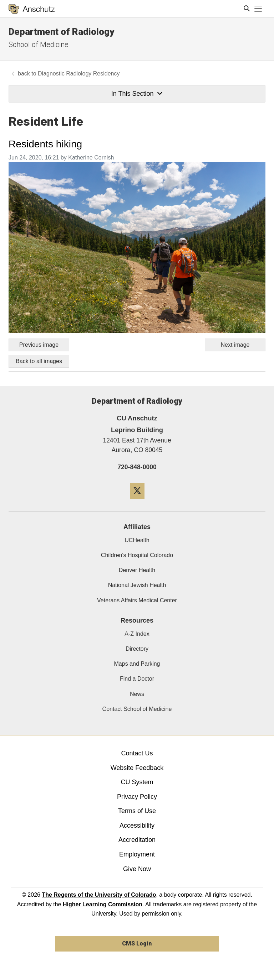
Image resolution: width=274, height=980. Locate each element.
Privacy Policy (137, 797)
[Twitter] (137, 501)
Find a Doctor (137, 679)
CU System (137, 782)
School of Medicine (39, 44)
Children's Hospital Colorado (137, 555)
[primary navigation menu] (258, 9)
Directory (137, 649)
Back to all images (39, 361)
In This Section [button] (137, 94)
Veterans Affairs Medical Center (137, 600)
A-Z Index (137, 634)
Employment (137, 854)
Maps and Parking (137, 664)
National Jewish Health (137, 585)
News (137, 694)
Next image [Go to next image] (235, 345)
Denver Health (137, 570)
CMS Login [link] (137, 944)
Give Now (137, 869)
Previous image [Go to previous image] (39, 345)
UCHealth (137, 540)
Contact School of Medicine (137, 709)
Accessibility (137, 826)
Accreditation (137, 840)
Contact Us (137, 753)
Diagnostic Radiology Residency (79, 74)
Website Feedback (137, 768)
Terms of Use (137, 811)
